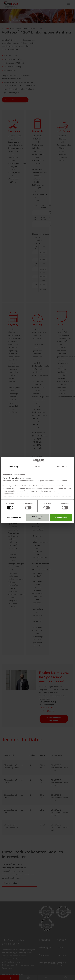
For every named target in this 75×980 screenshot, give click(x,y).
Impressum (26, 478)
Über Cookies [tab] (62, 467)
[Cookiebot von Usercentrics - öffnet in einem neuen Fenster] (34, 460)
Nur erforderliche (14, 517)
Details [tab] (38, 467)
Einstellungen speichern (37, 517)
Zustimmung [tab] (13, 467)
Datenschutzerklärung (12, 478)
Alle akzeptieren (61, 517)
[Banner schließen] (60, 460)
